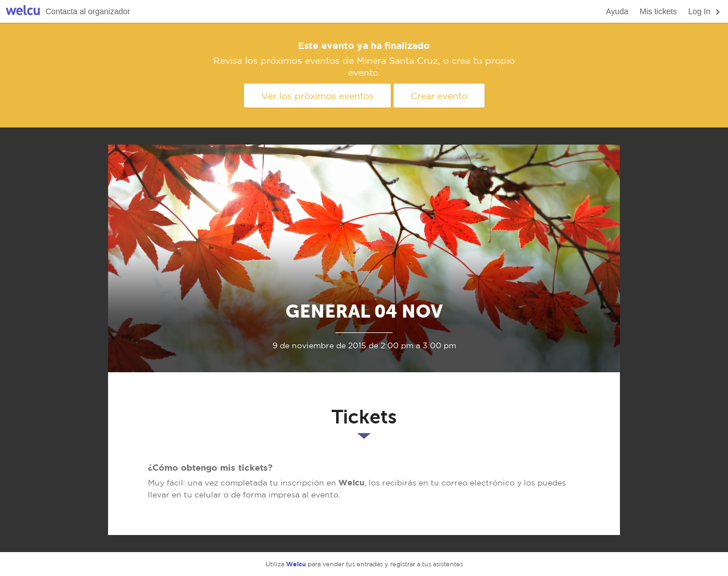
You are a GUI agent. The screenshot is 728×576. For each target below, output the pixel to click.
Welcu (23, 12)
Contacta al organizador (88, 11)
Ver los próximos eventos (317, 96)
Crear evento (439, 96)
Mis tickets (658, 11)
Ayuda (617, 11)
